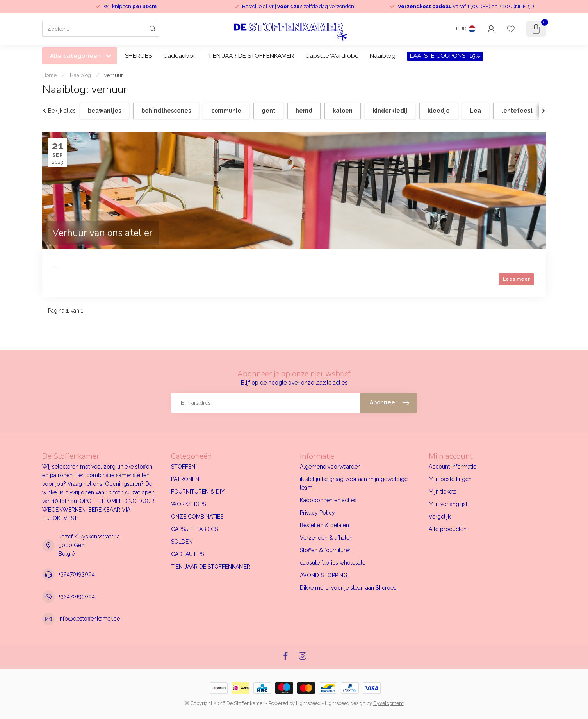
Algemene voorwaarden (330, 467)
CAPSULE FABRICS (194, 529)
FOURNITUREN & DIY (198, 492)
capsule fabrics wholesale (333, 563)
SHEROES (138, 56)
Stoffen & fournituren (326, 550)
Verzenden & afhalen (326, 538)
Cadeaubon (180, 56)
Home (49, 75)
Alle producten (448, 529)
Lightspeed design (345, 703)
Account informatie (453, 467)
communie (226, 111)
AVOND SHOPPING (324, 575)
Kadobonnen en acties (328, 500)
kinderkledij (390, 111)
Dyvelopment (388, 703)
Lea (476, 111)
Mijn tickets (443, 492)
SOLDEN (182, 542)
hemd (304, 111)
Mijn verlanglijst (448, 504)
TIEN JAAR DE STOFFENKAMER (251, 56)
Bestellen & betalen (324, 525)
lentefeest (517, 111)
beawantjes (104, 111)
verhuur (114, 75)
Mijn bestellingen (450, 479)
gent (268, 111)
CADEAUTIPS (187, 554)
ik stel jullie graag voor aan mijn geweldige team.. (354, 483)
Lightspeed (308, 703)
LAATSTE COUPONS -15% (445, 56)
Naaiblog (383, 56)
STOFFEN (183, 467)
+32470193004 (77, 574)
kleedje (439, 111)
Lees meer (516, 279)
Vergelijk (440, 517)
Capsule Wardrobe (332, 56)
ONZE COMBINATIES (197, 517)
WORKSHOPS (188, 504)
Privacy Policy (317, 513)
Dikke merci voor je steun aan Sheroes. (349, 588)
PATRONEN (185, 479)
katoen (343, 111)
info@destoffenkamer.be (89, 619)
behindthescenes (166, 111)
